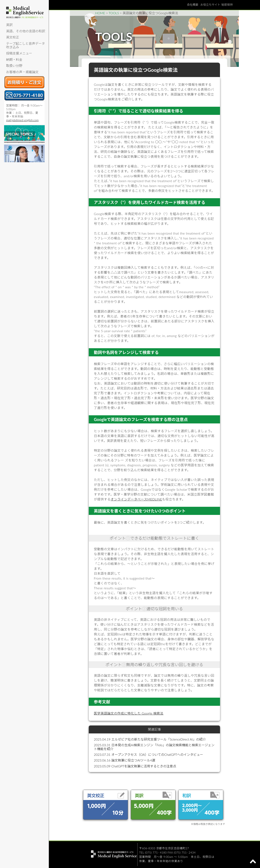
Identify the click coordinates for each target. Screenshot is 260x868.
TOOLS (114, 13)
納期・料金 (14, 59)
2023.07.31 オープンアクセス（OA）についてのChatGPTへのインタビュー (148, 754)
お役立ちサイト (210, 5)
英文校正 (13, 37)
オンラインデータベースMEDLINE (136, 499)
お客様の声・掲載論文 (22, 72)
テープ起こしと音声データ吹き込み (25, 45)
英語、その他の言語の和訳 (26, 31)
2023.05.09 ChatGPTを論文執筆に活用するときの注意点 (135, 766)
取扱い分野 (14, 66)
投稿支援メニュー (19, 53)
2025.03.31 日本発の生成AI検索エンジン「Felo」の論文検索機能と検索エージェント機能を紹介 (154, 747)
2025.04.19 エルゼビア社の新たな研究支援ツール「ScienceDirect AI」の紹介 (150, 739)
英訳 (9, 25)
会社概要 (193, 5)
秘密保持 (227, 5)
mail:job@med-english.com (22, 120)
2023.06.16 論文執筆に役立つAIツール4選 (125, 760)
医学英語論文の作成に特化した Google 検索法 (129, 713)
